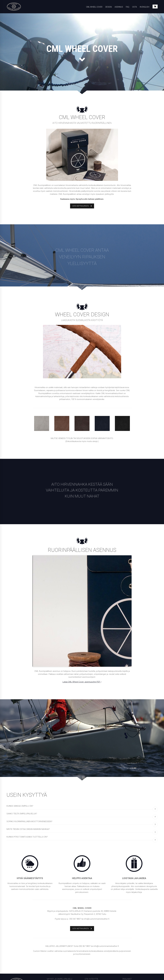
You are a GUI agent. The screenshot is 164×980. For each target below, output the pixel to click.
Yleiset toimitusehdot (132, 929)
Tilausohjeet (128, 926)
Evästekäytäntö (129, 945)
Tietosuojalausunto (131, 949)
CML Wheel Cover (94, 7)
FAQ (128, 7)
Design (109, 7)
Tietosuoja (127, 933)
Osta (135, 7)
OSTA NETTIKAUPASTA (82, 206)
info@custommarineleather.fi (97, 929)
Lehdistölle (127, 939)
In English (145, 7)
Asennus (119, 7)
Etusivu (126, 936)
